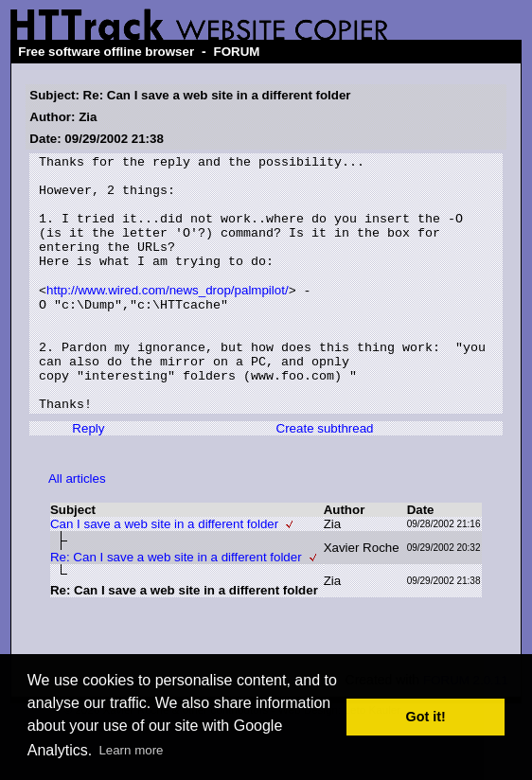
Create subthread (325, 479)
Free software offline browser (106, 52)
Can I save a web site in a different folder (164, 574)
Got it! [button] (426, 717)
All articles (77, 529)
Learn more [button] (131, 750)
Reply (88, 479)
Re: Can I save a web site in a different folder (176, 607)
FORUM (237, 52)
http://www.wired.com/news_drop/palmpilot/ (168, 318)
